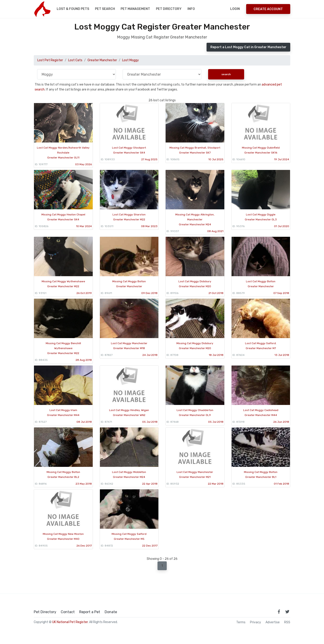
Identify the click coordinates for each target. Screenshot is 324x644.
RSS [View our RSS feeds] (287, 622)
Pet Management (135, 9)
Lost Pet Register (50, 60)
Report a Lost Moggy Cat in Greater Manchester (248, 47)
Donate (111, 612)
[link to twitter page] (287, 612)
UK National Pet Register (70, 622)
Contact (68, 612)
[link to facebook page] (279, 612)
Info (191, 9)
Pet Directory (169, 9)
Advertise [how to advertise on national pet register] (273, 622)
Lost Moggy (130, 60)
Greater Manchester (102, 60)
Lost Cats (75, 60)
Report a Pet (90, 612)
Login (235, 9)
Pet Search (105, 9)
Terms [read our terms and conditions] (241, 622)
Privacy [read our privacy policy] (255, 622)
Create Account (268, 9)
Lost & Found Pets (73, 9)
